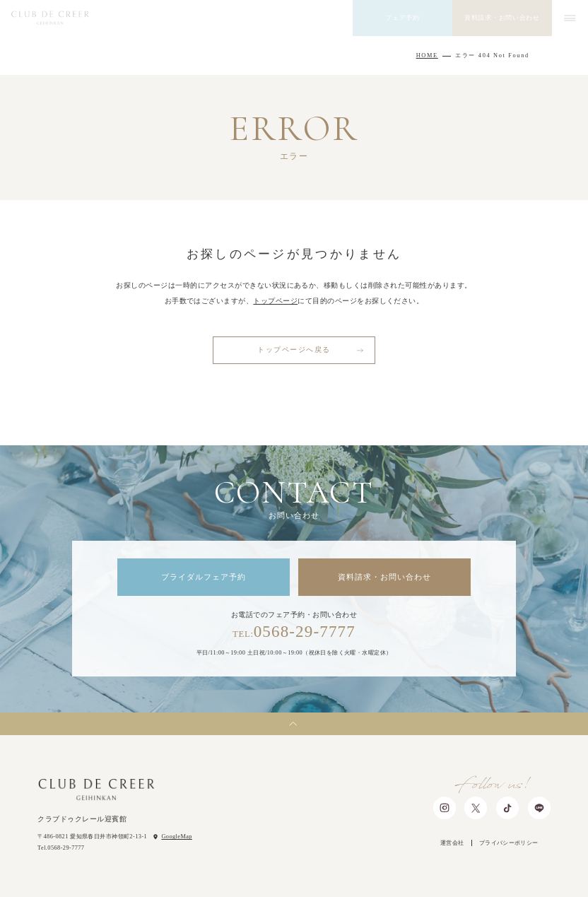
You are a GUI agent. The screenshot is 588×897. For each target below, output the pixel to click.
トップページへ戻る (294, 350)
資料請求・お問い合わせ (385, 577)
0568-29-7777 (294, 631)
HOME (427, 55)
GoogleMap (176, 837)
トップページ (275, 301)
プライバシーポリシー (509, 843)
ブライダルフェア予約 (204, 577)
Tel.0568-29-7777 (61, 848)
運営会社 (452, 843)
